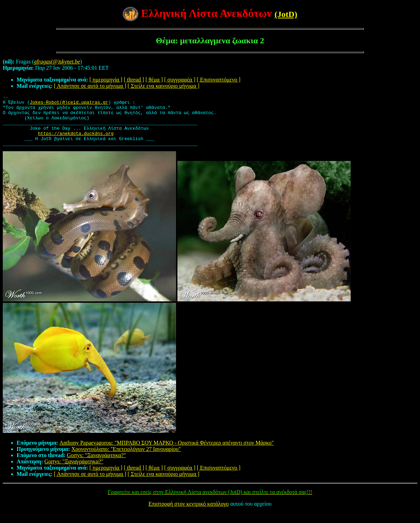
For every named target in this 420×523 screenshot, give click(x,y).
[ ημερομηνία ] (106, 80)
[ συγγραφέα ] (180, 80)
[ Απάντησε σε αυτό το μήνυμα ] (90, 86)
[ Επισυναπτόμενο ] (219, 80)
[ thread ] (134, 80)
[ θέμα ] (154, 80)
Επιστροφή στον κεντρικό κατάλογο (189, 514)
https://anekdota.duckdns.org (76, 142)
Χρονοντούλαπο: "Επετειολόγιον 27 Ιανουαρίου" (126, 459)
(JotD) (286, 14)
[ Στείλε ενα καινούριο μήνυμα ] (163, 86)
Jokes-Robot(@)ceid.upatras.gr (69, 104)
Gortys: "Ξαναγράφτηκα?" (96, 466)
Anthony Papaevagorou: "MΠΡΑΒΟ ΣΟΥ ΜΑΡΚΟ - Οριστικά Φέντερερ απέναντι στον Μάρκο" (167, 453)
